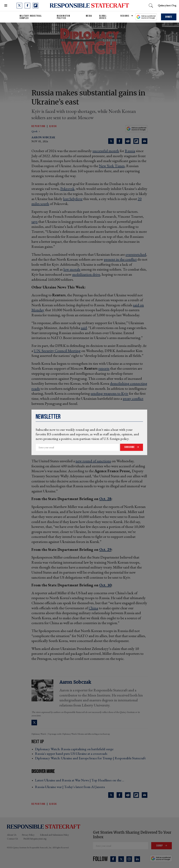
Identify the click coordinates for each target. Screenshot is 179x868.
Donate (169, 17)
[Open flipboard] (35, 6)
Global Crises (103, 17)
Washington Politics (63, 17)
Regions (125, 16)
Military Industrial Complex (31, 17)
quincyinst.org (167, 5)
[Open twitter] (19, 6)
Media (89, 16)
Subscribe (130, 447)
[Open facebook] (27, 6)
